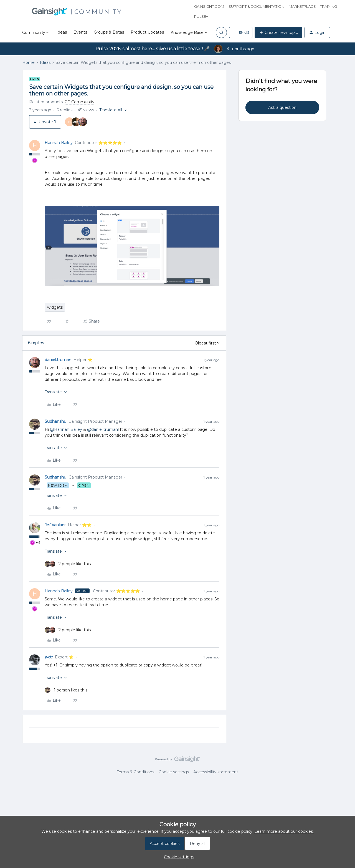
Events (80, 32)
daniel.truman (58, 360)
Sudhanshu (55, 421)
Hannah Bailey (59, 143)
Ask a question (282, 107)
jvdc (49, 657)
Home (28, 62)
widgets (55, 307)
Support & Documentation (256, 6)
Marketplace (302, 6)
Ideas (62, 32)
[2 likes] (68, 564)
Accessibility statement (216, 772)
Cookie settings (174, 772)
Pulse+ (201, 16)
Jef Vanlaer (55, 525)
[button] (241, 32)
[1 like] (66, 690)
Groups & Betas (109, 32)
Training (329, 6)
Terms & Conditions (135, 772)
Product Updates (147, 32)
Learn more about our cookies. (284, 831)
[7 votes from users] (78, 122)
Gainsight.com (209, 6)
